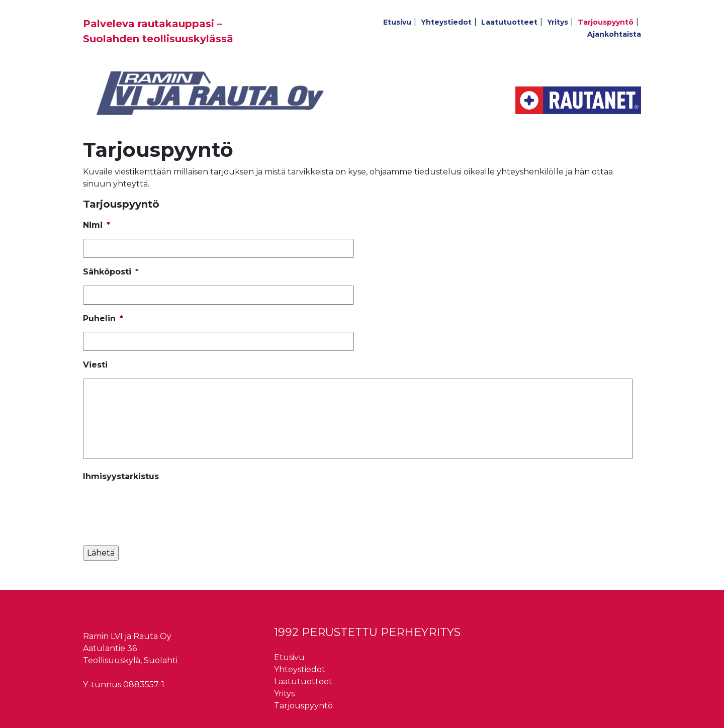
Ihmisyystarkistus (121, 476)
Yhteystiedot (446, 22)
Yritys (558, 22)
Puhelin (103, 319)
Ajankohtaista (614, 34)
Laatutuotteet (509, 22)
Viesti (95, 365)
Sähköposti (111, 272)
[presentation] (159, 510)
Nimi (97, 225)
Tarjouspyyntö (606, 22)
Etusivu (397, 22)
